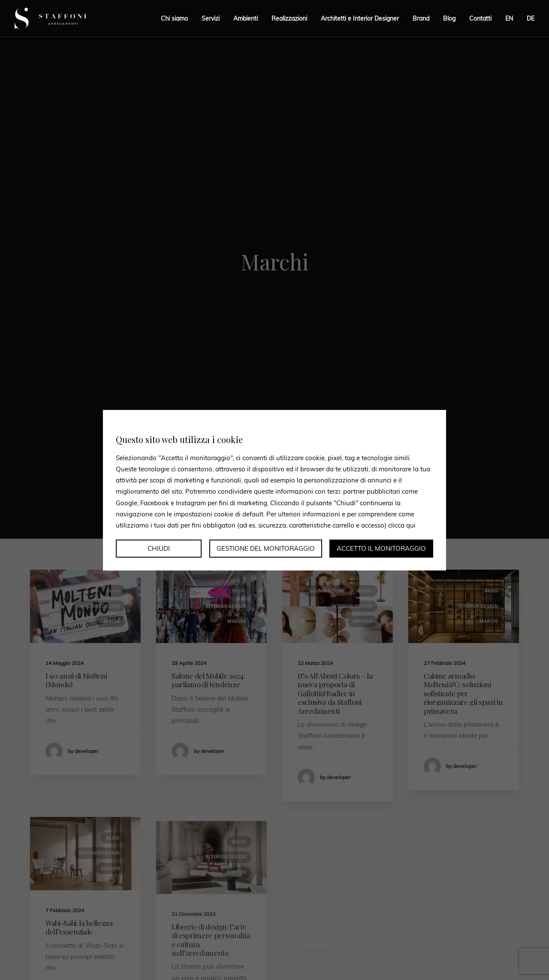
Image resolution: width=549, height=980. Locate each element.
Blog (449, 18)
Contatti (480, 18)
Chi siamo (174, 18)
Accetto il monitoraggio (381, 548)
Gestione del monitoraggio (266, 548)
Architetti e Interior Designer (360, 18)
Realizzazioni (289, 18)
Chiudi (159, 548)
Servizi (211, 18)
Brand (421, 18)
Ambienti (246, 18)
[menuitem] (509, 18)
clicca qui (402, 525)
